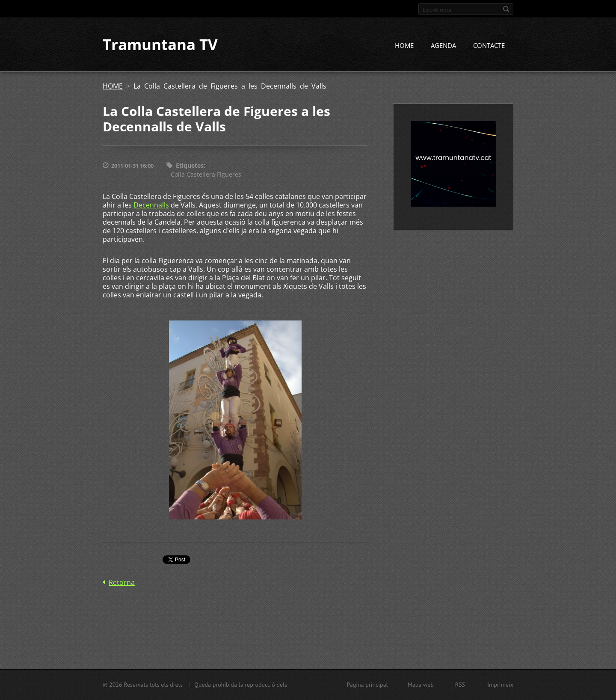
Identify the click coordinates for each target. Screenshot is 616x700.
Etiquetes (190, 166)
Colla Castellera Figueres (206, 174)
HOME (404, 46)
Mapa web (421, 685)
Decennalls (151, 205)
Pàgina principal (367, 685)
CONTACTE (489, 46)
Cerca (506, 9)
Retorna (122, 582)
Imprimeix (500, 685)
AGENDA (443, 46)
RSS (460, 685)
